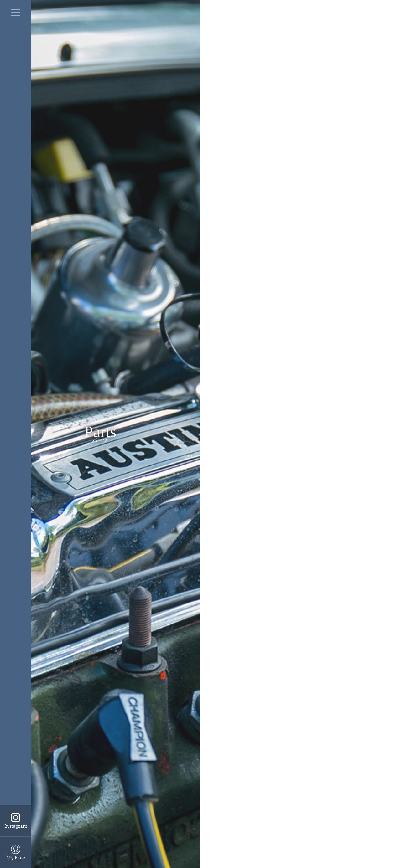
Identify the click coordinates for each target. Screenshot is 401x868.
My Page (16, 858)
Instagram (16, 826)
